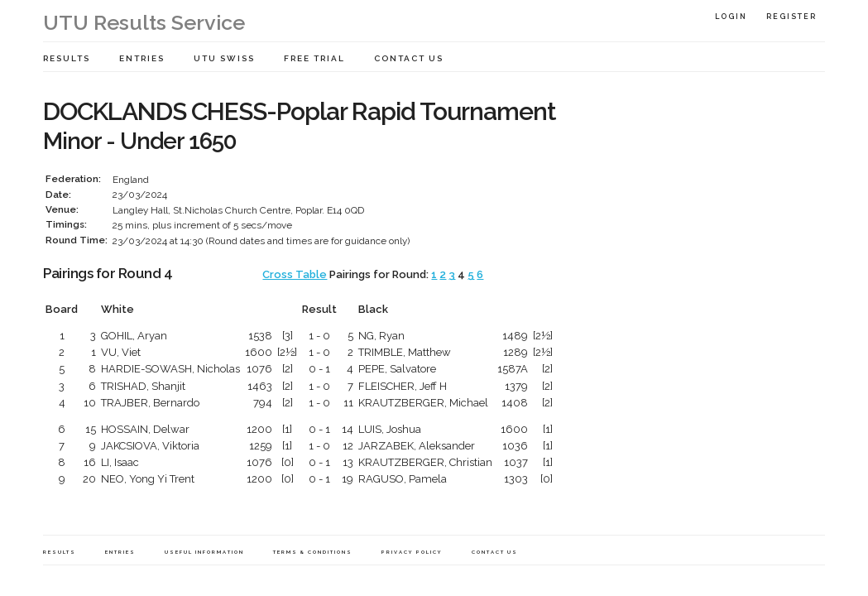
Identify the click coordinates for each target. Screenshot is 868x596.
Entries (142, 58)
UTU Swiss (224, 58)
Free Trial (314, 58)
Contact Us (409, 58)
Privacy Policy (412, 552)
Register (791, 17)
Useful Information (204, 552)
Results (67, 58)
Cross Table (295, 274)
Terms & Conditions (313, 552)
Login (731, 17)
